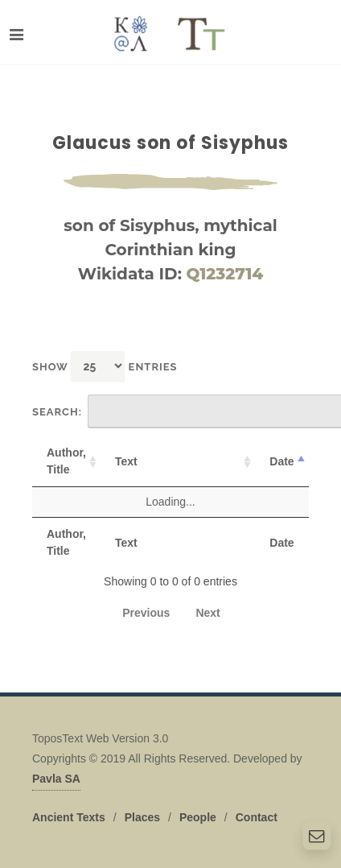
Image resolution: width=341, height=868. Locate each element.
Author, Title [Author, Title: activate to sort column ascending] (66, 461)
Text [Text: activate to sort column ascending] (126, 461)
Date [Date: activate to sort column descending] (281, 461)
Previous (146, 613)
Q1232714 (225, 274)
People (198, 817)
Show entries (105, 366)
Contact (257, 817)
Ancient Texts (69, 817)
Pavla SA (56, 779)
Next (207, 613)
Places (142, 817)
